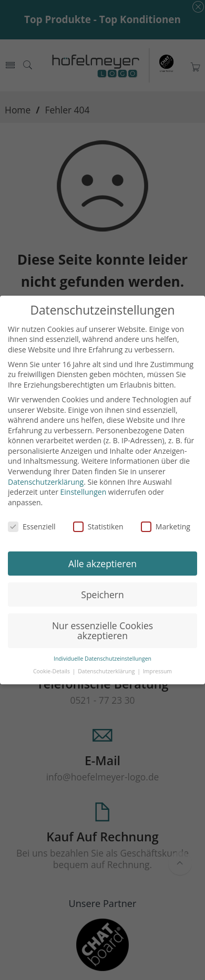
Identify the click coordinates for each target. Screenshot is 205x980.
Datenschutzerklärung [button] (107, 671)
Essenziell (32, 527)
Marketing (166, 527)
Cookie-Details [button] (52, 671)
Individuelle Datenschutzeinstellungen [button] (102, 659)
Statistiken (98, 527)
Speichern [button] (102, 595)
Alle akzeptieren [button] (102, 564)
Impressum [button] (157, 671)
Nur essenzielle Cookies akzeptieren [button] (102, 631)
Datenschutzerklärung (46, 482)
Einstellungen (84, 492)
